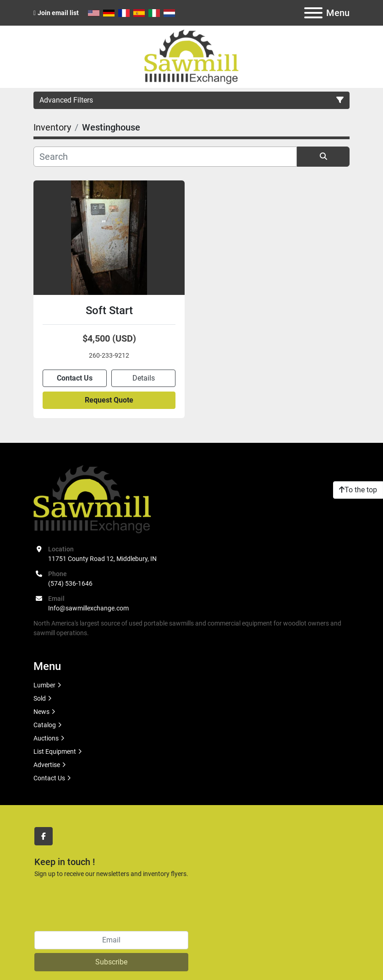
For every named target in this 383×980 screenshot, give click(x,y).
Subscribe (111, 962)
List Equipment (55, 751)
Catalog (45, 725)
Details (144, 378)
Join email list (58, 13)
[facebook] (44, 836)
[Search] (165, 157)
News (41, 712)
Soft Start (109, 310)
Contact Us (75, 378)
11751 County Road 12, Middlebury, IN (102, 559)
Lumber (44, 685)
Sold (40, 698)
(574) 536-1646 (70, 583)
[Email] (111, 940)
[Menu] (313, 13)
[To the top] (358, 490)
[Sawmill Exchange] (92, 498)
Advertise (47, 765)
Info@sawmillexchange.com (88, 608)
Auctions (46, 738)
